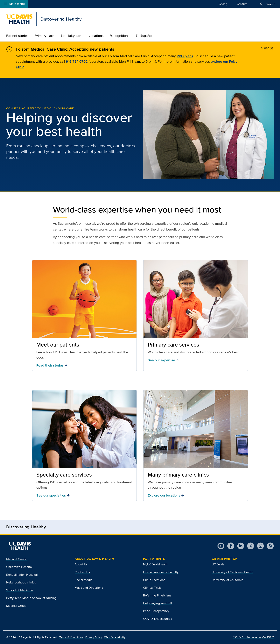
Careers (242, 4)
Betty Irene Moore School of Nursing (31, 598)
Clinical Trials (152, 588)
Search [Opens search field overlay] (267, 4)
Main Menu (14, 4)
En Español (144, 36)
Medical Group (16, 606)
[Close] (267, 48)
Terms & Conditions (71, 637)
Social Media (84, 580)
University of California (227, 580)
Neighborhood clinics (21, 582)
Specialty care (71, 36)
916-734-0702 (77, 62)
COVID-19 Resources (157, 619)
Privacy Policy (94, 637)
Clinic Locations (154, 580)
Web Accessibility (115, 637)
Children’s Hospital (19, 567)
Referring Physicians (157, 595)
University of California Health (232, 572)
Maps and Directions (89, 588)
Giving (223, 4)
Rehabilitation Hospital (22, 575)
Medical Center (17, 559)
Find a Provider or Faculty (161, 572)
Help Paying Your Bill (157, 603)
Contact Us (82, 572)
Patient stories (17, 36)
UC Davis (218, 564)
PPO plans (185, 56)
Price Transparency (156, 611)
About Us (81, 564)
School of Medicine (20, 590)
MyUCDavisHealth (156, 564)
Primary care (44, 36)
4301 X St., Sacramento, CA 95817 (253, 637)
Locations (96, 36)
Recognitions (119, 36)
